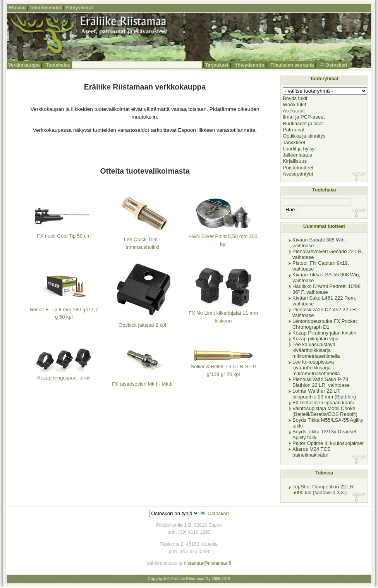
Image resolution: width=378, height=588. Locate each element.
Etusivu (17, 8)
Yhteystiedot (79, 8)
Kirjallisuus (295, 161)
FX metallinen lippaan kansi (323, 403)
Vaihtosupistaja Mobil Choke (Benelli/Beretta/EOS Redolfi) (325, 411)
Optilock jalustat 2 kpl (142, 325)
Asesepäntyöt (298, 174)
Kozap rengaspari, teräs (64, 378)
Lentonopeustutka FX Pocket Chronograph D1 (325, 324)
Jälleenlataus (297, 155)
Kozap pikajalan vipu (315, 339)
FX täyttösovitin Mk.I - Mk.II (142, 384)
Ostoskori (337, 65)
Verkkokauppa (24, 65)
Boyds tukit (295, 98)
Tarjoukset (217, 65)
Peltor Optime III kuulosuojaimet (328, 443)
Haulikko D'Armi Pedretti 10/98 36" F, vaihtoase (326, 289)
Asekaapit (294, 111)
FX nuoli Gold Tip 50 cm (64, 236)
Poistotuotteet (298, 168)
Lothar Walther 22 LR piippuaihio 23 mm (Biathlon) (324, 394)
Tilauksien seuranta (292, 65)
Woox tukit (294, 104)
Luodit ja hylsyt (299, 149)
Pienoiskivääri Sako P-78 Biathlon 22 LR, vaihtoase (321, 382)
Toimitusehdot (45, 8)
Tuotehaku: (58, 65)
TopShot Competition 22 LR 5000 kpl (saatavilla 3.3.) (323, 490)
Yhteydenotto (250, 65)
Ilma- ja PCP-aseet (304, 117)
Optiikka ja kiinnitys (304, 136)
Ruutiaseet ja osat (303, 123)
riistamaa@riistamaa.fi (208, 563)
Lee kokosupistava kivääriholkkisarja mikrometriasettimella (316, 368)
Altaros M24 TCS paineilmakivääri (311, 452)
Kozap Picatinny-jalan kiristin (324, 333)
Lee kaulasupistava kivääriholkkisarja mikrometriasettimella (316, 350)
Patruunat (294, 130)
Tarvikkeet (294, 142)
